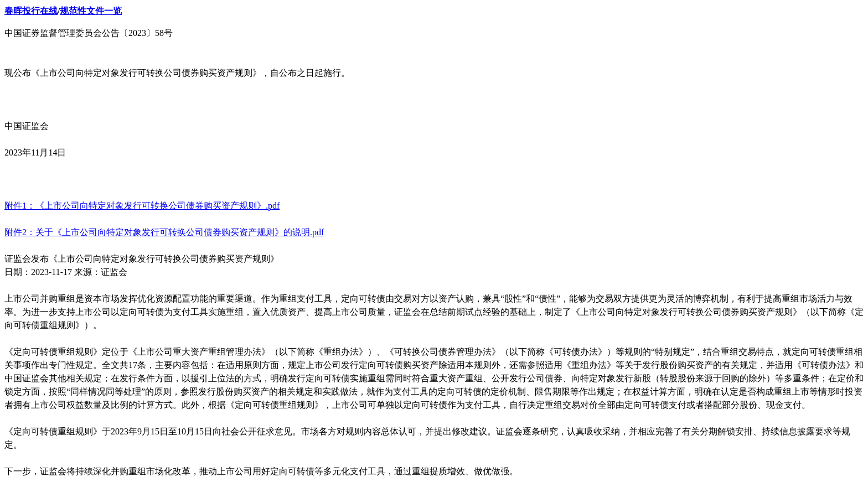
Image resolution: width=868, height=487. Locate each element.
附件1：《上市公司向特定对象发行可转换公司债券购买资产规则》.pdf (142, 206)
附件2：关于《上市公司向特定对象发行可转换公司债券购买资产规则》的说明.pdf (164, 232)
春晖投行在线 (31, 11)
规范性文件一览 (91, 11)
